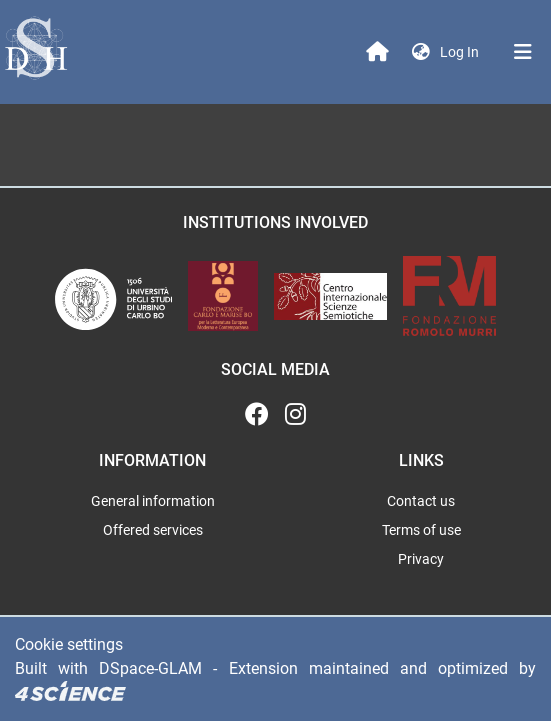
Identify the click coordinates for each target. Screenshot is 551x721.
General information (153, 501)
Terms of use (421, 530)
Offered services (153, 530)
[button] (421, 52)
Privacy (421, 559)
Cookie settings (69, 644)
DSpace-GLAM (150, 668)
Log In (461, 52)
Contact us (421, 501)
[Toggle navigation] (523, 52)
